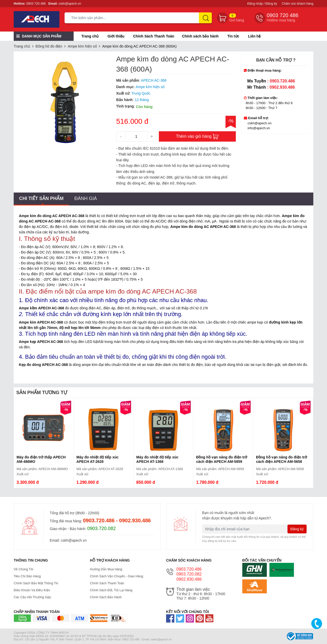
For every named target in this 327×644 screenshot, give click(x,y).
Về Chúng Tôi (25, 569)
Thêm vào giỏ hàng (197, 137)
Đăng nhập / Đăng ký (262, 4)
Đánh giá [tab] (86, 198)
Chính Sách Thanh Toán (154, 36)
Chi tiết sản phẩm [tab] (41, 198)
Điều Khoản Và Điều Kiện (34, 590)
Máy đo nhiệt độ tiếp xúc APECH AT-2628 (98, 459)
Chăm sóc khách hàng (298, 4)
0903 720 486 (36, 4)
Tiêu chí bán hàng (29, 576)
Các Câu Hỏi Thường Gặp (35, 597)
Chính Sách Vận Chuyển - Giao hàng (120, 576)
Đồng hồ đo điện (49, 46)
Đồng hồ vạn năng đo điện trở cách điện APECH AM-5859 (222, 459)
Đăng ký (297, 529)
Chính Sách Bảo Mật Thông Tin (39, 583)
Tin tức (233, 36)
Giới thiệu (116, 36)
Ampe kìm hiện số (82, 46)
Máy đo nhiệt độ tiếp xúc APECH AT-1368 (157, 459)
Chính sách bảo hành (200, 36)
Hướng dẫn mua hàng (108, 569)
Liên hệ (254, 36)
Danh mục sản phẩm (39, 36)
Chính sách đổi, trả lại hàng (114, 590)
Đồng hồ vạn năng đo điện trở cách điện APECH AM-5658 (282, 459)
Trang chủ (90, 36)
